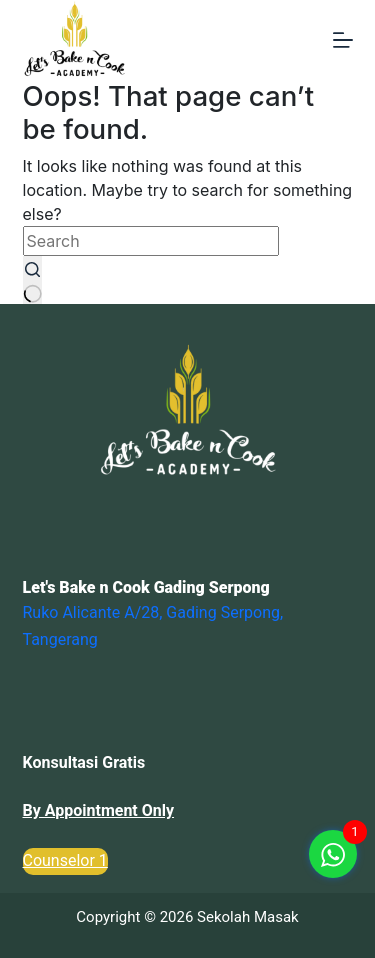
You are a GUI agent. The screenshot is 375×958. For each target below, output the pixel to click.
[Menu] (343, 40)
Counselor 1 (65, 860)
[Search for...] (151, 241)
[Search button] (33, 280)
